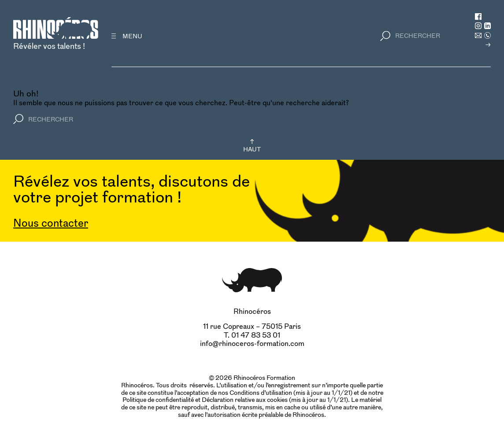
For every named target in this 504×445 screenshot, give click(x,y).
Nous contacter (51, 223)
